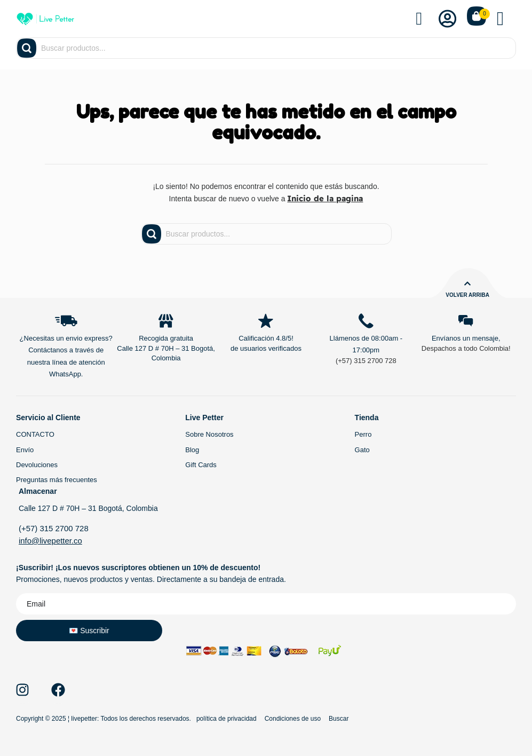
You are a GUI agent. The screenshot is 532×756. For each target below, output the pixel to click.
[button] (506, 19)
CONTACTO (35, 435)
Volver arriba (467, 294)
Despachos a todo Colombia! (466, 349)
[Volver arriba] (467, 283)
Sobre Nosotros (209, 435)
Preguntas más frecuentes (57, 480)
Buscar (339, 718)
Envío (25, 450)
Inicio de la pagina (325, 198)
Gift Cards (201, 465)
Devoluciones (37, 465)
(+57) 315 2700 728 (366, 361)
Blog (192, 450)
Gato (362, 450)
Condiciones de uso (293, 718)
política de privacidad (227, 718)
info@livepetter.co (49, 540)
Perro (363, 435)
